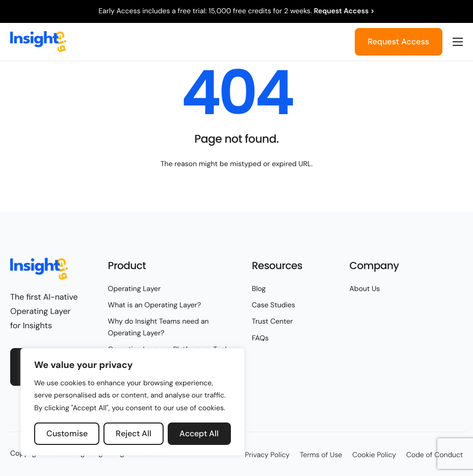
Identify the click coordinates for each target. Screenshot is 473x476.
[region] (133, 402)
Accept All (199, 433)
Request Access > (344, 11)
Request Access (399, 42)
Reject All (134, 433)
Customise (67, 433)
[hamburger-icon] (458, 42)
